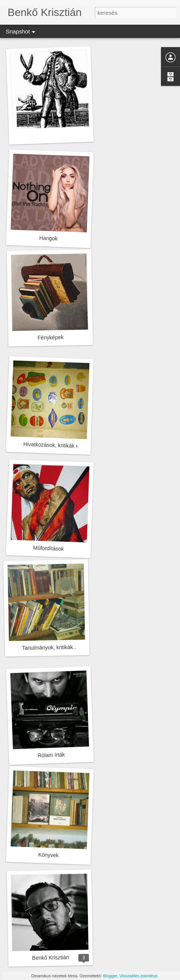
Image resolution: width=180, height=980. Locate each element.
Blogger (110, 976)
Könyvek (48, 855)
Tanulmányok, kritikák (48, 648)
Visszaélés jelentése (138, 976)
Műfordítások (49, 549)
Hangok (49, 238)
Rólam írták (51, 755)
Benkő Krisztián (51, 958)
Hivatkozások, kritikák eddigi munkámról (71, 446)
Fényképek (50, 337)
